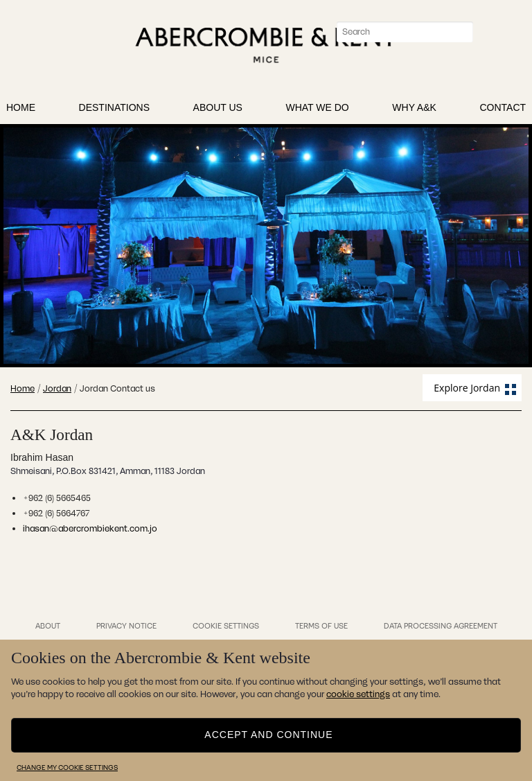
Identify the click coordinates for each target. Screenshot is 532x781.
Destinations (114, 110)
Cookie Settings (226, 626)
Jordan (57, 389)
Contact (503, 110)
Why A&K (414, 110)
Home (21, 110)
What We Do (317, 110)
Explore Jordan (467, 388)
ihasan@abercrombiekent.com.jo (90, 529)
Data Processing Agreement (441, 626)
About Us (218, 110)
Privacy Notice (126, 626)
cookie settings (358, 694)
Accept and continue (268, 734)
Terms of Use (321, 626)
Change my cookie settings (67, 767)
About (48, 626)
